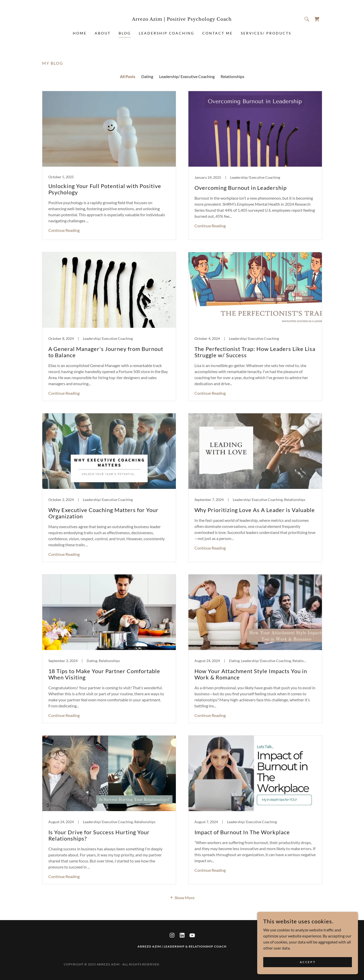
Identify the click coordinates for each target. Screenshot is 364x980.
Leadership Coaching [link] (167, 33)
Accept (308, 962)
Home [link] (80, 33)
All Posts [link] (128, 76)
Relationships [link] (233, 76)
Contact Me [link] (218, 33)
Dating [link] (147, 76)
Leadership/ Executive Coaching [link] (187, 76)
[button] (182, 897)
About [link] (103, 33)
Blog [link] (125, 33)
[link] (182, 19)
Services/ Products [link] (266, 33)
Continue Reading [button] (64, 230)
